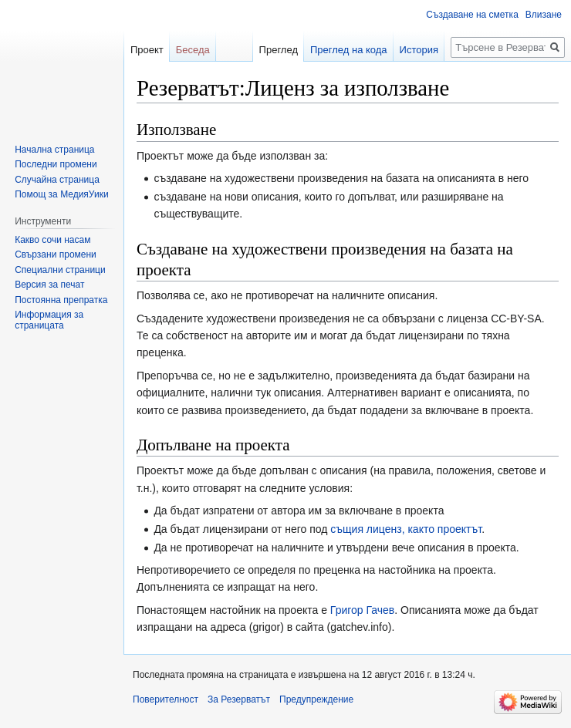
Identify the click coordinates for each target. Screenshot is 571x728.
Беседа (193, 50)
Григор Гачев (362, 610)
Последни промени (56, 164)
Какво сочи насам (52, 240)
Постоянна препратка (61, 300)
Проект (147, 50)
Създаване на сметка (472, 15)
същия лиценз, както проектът (406, 529)
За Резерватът (239, 699)
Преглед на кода (349, 50)
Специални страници (60, 270)
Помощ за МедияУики (61, 194)
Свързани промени (56, 254)
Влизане (544, 15)
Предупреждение (316, 699)
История (419, 50)
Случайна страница (57, 180)
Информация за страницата (49, 320)
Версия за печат (49, 285)
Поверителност (166, 699)
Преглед (279, 50)
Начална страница (54, 150)
